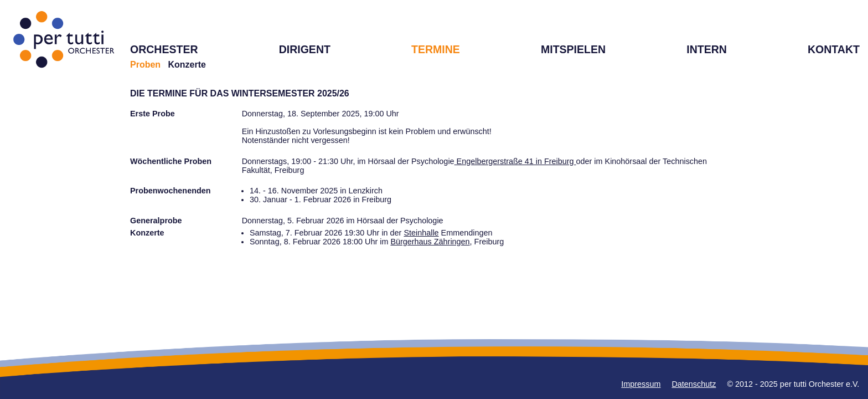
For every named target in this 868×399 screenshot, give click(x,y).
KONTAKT (834, 49)
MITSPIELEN (573, 49)
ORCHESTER (164, 49)
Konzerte (187, 65)
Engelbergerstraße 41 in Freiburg (515, 161)
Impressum (641, 384)
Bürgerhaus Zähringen (430, 242)
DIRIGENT (305, 49)
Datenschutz (694, 384)
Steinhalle (421, 233)
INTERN (707, 49)
